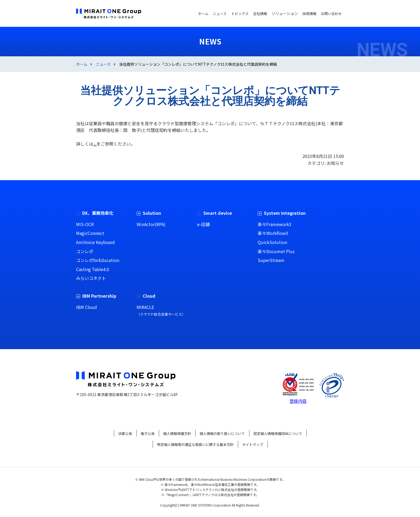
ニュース (103, 64)
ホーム (82, 64)
